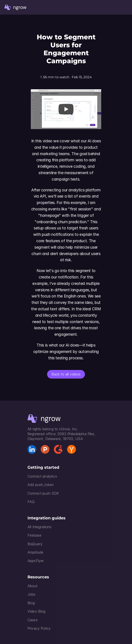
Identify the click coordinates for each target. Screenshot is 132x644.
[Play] (66, 109)
